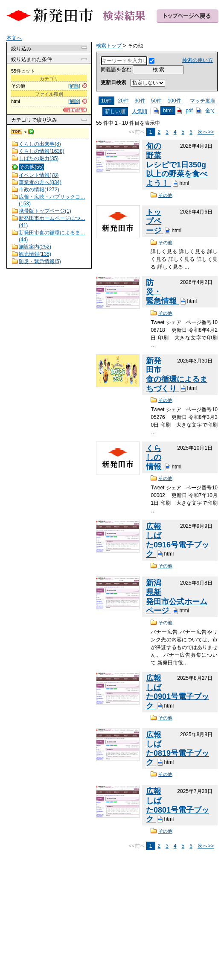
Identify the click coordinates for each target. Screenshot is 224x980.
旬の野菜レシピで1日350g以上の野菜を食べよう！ (177, 165)
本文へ (14, 38)
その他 (165, 195)
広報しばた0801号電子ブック (177, 805)
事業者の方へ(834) (40, 182)
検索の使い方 (198, 60)
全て (210, 111)
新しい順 (115, 111)
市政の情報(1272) (39, 190)
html (168, 111)
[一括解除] (75, 110)
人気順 (140, 111)
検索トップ (17, 132)
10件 (106, 101)
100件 (175, 101)
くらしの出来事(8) (40, 144)
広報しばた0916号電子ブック (177, 540)
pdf (189, 111)
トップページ (155, 221)
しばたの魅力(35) (39, 158)
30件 (140, 101)
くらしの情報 (155, 458)
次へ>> (206, 132)
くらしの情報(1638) (42, 151)
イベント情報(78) (39, 175)
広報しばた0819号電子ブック (177, 749)
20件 (124, 101)
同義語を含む (116, 70)
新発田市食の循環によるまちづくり (177, 375)
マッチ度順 (203, 101)
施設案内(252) (35, 247)
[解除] (74, 86)
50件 (156, 101)
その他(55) (31, 167)
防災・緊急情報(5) (40, 261)
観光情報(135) (35, 254)
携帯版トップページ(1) (45, 211)
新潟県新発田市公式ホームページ (177, 597)
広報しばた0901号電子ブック (177, 692)
